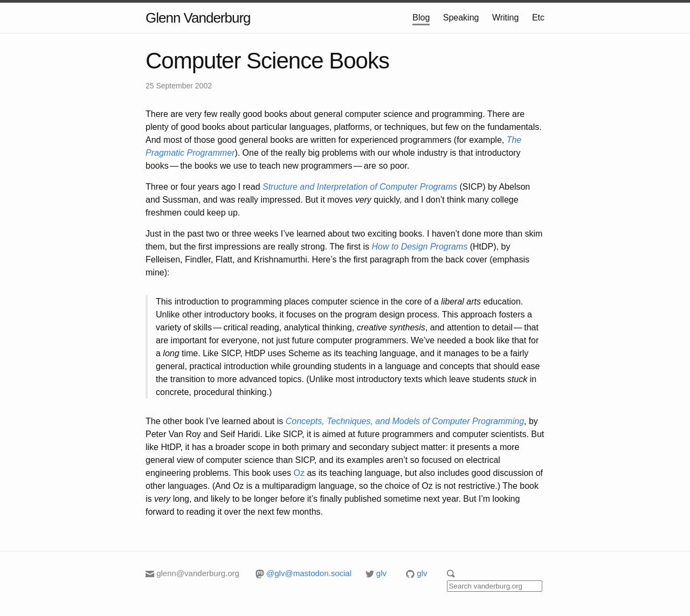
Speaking (461, 18)
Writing (506, 18)
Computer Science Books (267, 61)
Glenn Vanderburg (198, 18)
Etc (538, 18)
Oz (299, 473)
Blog (421, 18)
